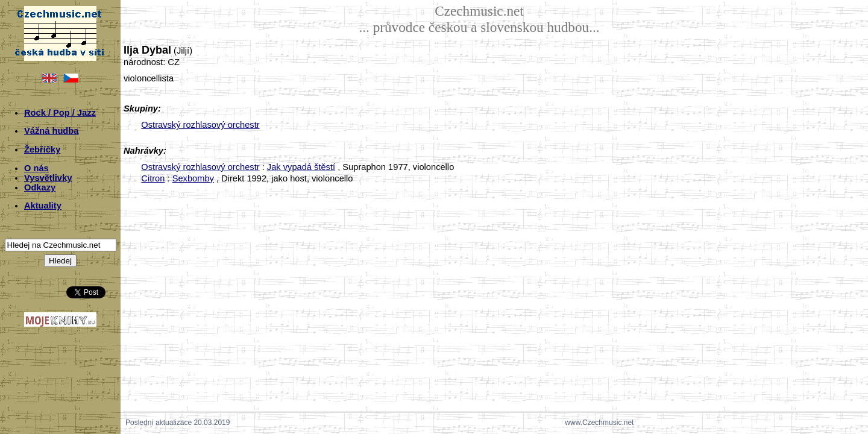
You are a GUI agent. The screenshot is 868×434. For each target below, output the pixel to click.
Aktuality (43, 206)
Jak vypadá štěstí (301, 167)
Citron (153, 178)
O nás (36, 168)
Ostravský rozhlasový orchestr (200, 125)
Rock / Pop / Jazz (60, 113)
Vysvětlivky (48, 178)
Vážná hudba (51, 131)
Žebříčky (42, 149)
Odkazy (40, 187)
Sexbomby (193, 178)
